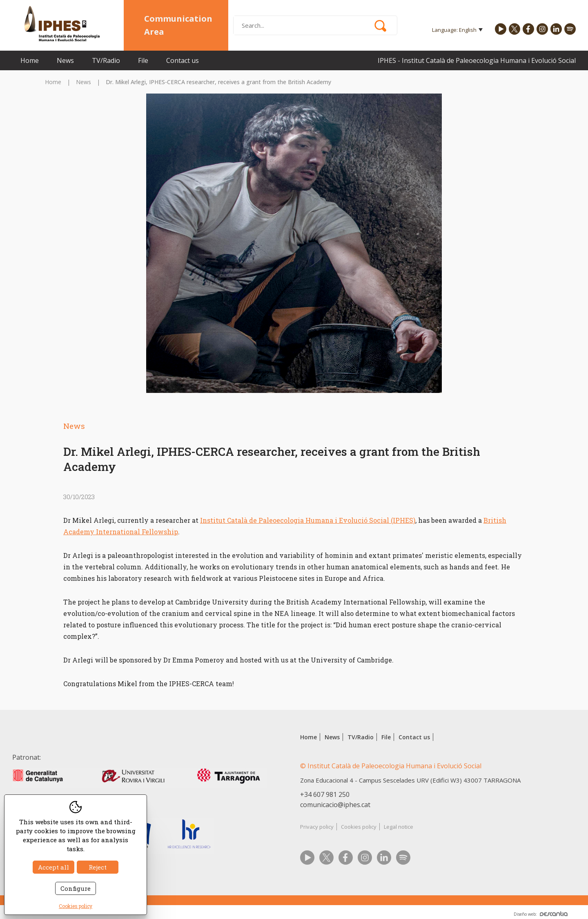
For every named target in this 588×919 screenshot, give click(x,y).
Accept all (53, 867)
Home (30, 60)
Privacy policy (317, 827)
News (65, 60)
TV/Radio (106, 60)
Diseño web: (541, 914)
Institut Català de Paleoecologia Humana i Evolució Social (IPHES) (308, 520)
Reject (98, 867)
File (143, 60)
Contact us (183, 60)
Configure (76, 888)
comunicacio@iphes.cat (335, 805)
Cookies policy (359, 827)
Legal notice (399, 827)
